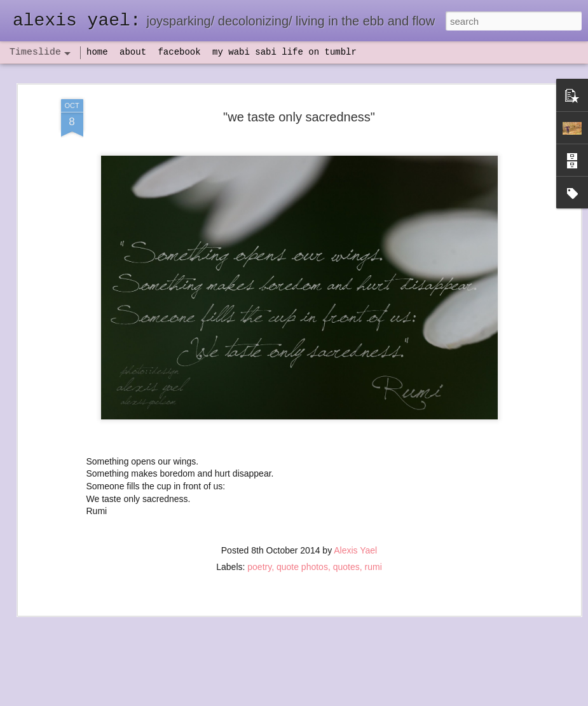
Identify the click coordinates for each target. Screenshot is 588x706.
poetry (259, 541)
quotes (346, 541)
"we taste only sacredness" (299, 90)
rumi (373, 541)
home (97, 52)
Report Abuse (371, 699)
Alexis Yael (355, 524)
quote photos (302, 541)
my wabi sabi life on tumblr (284, 52)
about (133, 52)
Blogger (334, 699)
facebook (179, 52)
